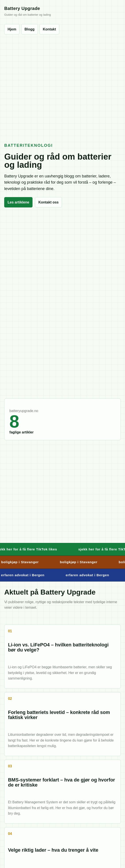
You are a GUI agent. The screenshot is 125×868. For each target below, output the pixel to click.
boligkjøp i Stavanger (80, 562)
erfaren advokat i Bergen (88, 575)
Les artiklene (18, 202)
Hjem (12, 29)
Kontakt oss (48, 202)
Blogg (30, 29)
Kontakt (49, 29)
